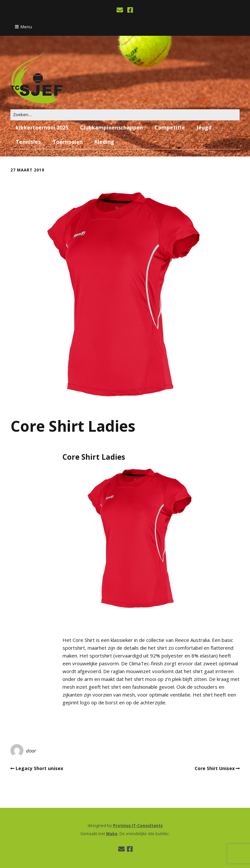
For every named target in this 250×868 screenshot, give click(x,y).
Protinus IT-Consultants (138, 826)
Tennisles (28, 142)
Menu (26, 27)
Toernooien (68, 142)
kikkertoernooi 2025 (42, 128)
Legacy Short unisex (39, 768)
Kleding (104, 142)
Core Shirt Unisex (215, 768)
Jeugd (204, 128)
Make (112, 834)
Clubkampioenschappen (111, 128)
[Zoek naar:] (125, 115)
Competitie (170, 128)
